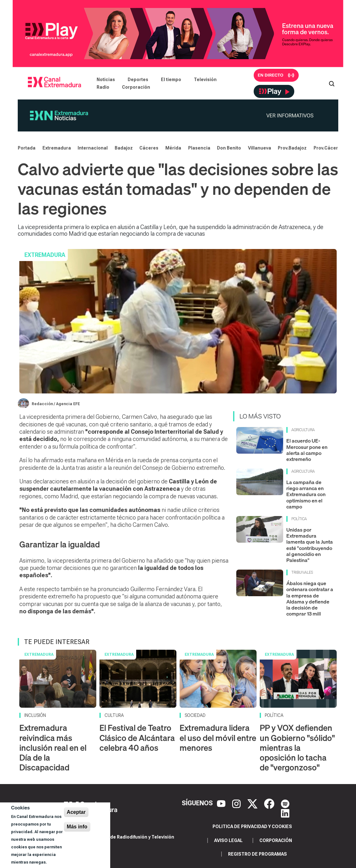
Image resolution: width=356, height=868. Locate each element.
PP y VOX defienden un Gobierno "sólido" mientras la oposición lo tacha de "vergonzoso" (297, 748)
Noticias (106, 80)
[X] (253, 803)
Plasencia (199, 148)
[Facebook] (270, 803)
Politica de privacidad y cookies (252, 827)
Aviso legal (228, 840)
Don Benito (229, 148)
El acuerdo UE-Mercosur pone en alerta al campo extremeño (307, 450)
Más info (77, 827)
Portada (27, 148)
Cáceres (149, 148)
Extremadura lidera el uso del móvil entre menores (218, 738)
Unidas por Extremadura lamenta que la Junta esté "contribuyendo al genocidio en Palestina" (310, 545)
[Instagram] (237, 803)
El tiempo (171, 80)
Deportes (138, 80)
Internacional (93, 148)
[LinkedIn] (285, 813)
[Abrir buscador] (332, 83)
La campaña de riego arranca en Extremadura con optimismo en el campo (306, 494)
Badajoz (124, 148)
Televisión (205, 80)
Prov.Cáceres (328, 148)
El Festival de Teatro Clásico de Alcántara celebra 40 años (137, 738)
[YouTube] (222, 803)
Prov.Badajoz (292, 148)
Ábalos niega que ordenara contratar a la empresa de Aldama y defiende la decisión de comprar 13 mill (310, 598)
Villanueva (260, 148)
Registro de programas (257, 854)
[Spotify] (285, 803)
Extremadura (57, 148)
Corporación (136, 87)
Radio (103, 87)
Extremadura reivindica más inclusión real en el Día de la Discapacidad (53, 748)
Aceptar (76, 812)
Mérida (173, 148)
